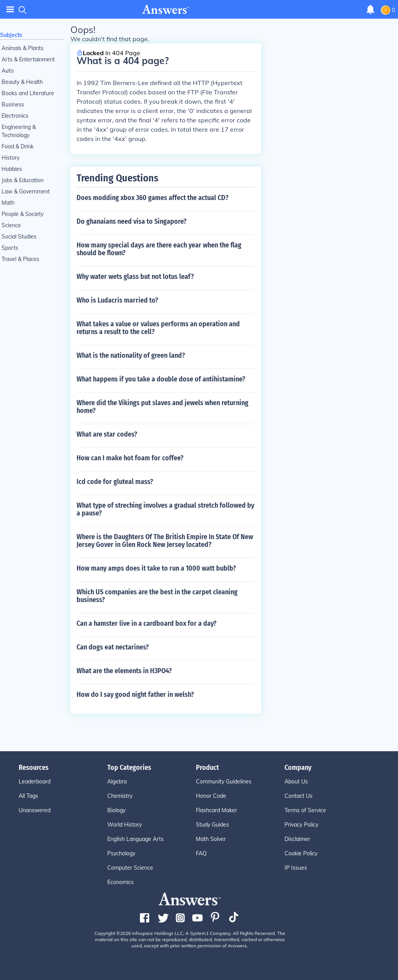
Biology (116, 810)
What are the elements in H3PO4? (124, 671)
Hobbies (12, 169)
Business (13, 104)
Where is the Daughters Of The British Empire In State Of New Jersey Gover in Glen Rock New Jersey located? (165, 541)
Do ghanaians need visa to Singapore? (132, 221)
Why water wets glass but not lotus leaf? (135, 277)
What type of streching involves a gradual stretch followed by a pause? (165, 509)
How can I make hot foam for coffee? (130, 458)
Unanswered (35, 810)
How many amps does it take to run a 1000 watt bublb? (156, 568)
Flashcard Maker (216, 810)
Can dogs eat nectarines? (113, 647)
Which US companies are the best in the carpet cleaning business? (157, 596)
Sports (10, 248)
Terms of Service (305, 810)
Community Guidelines (224, 782)
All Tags (28, 796)
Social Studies (19, 237)
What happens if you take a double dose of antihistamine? (161, 379)
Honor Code (211, 796)
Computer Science (130, 868)
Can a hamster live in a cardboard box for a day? (147, 623)
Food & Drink (17, 146)
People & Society (23, 214)
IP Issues (296, 868)
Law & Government (26, 191)
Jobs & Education (23, 180)
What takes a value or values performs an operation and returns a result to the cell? (158, 328)
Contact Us (298, 796)
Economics (120, 882)
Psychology (121, 853)
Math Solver (211, 839)
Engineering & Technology (19, 131)
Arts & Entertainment (28, 59)
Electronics (15, 116)
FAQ (201, 853)
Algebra (117, 782)
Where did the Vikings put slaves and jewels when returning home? (162, 407)
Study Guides (212, 825)
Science (11, 225)
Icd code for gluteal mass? (115, 482)
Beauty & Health (22, 82)
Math (8, 203)
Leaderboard (35, 782)
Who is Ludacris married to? (117, 300)
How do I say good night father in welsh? (135, 695)
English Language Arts (135, 839)
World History (125, 825)
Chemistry (120, 796)
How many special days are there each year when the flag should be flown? (159, 249)
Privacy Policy (301, 825)
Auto (8, 71)
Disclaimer (297, 839)
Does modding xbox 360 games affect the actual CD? (153, 198)
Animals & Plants (23, 48)
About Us (296, 782)
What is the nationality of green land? (131, 355)
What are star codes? (107, 434)
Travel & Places (20, 259)
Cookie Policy (301, 853)
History (10, 158)
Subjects (11, 35)
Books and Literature (28, 93)
